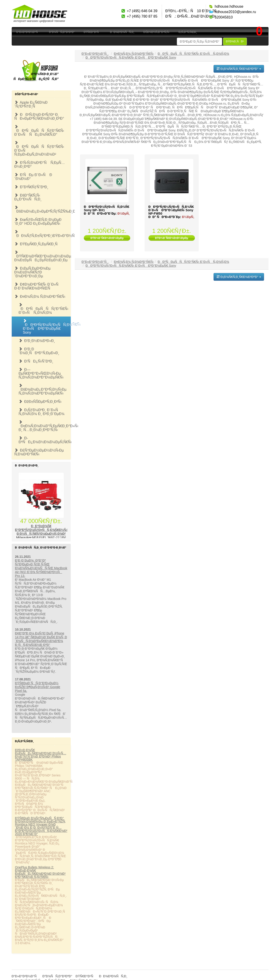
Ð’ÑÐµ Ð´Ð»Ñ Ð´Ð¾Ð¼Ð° (33, 177)
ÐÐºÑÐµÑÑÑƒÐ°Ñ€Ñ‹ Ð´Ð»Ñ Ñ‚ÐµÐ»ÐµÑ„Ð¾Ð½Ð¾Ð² (39, 149)
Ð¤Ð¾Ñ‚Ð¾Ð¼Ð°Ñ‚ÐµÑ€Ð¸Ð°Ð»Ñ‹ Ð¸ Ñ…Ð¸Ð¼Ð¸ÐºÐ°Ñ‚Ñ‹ (45, 426)
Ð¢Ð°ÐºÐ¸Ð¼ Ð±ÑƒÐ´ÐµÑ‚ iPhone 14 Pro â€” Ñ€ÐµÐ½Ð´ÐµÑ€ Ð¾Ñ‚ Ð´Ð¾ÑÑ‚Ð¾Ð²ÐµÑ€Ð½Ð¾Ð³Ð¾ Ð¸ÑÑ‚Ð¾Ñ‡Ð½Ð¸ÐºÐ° (41, 639)
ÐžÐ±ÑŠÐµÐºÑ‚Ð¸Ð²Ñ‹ (40, 402)
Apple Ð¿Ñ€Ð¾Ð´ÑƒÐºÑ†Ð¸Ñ (31, 104)
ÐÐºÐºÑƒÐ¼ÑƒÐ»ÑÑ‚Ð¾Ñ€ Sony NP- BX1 (107, 208)
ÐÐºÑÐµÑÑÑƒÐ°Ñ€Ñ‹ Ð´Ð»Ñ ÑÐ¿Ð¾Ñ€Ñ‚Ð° (39, 131)
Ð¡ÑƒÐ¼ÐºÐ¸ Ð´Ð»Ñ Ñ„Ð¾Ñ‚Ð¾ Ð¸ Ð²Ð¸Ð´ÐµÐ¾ (42, 412)
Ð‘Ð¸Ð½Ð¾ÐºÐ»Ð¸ (37, 341)
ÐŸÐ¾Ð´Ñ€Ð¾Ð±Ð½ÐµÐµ (107, 238)
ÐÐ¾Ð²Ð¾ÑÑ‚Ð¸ (122, 32)
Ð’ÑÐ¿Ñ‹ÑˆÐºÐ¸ (36, 361)
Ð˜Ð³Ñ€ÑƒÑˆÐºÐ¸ (31, 187)
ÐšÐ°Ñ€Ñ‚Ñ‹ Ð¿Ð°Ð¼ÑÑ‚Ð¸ (28, 197)
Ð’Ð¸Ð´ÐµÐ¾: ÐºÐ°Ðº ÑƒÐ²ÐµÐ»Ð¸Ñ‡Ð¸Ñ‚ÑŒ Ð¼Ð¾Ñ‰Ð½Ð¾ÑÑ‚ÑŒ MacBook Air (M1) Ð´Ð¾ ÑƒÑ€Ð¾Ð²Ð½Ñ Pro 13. (41, 568)
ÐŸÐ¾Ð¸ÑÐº (235, 41)
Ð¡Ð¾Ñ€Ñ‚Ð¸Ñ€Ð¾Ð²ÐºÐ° (239, 69)
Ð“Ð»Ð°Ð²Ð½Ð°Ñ (28, 32)
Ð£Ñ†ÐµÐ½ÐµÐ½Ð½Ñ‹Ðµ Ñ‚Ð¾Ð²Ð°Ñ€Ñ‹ (39, 452)
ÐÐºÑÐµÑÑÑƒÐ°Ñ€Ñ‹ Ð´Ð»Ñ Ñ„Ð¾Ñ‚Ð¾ (44, 309)
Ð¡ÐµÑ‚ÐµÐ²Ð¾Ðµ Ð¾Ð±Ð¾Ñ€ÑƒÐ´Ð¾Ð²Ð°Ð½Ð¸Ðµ (33, 272)
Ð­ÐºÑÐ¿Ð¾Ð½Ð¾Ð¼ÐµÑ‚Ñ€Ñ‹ (45, 440)
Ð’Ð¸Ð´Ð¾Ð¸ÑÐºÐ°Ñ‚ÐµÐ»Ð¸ (39, 351)
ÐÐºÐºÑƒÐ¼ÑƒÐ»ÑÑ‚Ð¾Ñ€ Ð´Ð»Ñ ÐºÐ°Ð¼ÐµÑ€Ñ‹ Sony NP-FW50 (171, 210)
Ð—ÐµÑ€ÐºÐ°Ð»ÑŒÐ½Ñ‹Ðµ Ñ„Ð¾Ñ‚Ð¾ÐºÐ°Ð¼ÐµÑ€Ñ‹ (41, 373)
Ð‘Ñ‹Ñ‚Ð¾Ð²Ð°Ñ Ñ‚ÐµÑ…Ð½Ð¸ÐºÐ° (40, 165)
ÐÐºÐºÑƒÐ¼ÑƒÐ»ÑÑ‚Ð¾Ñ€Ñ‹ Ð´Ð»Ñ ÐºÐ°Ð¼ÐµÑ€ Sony (47, 327)
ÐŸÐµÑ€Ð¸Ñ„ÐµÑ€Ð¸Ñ (38, 244)
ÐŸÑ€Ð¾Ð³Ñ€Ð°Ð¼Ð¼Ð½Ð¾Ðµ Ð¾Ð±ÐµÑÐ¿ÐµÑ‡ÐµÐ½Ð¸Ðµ (43, 256)
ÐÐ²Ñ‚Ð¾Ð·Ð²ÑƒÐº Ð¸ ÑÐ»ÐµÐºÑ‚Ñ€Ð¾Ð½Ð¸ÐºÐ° (39, 117)
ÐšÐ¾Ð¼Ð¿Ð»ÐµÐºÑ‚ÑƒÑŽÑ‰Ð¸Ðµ (43, 209)
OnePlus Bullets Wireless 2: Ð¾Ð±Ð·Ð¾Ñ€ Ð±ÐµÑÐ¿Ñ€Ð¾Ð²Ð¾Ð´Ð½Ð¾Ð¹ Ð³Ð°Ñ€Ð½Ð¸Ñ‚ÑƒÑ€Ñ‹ (40, 872)
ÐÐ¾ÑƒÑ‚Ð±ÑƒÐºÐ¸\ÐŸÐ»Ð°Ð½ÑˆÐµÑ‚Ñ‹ (43, 234)
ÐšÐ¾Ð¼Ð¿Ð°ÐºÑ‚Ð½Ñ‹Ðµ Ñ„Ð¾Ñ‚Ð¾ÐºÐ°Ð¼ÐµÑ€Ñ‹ (43, 389)
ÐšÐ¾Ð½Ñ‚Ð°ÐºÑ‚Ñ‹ (157, 32)
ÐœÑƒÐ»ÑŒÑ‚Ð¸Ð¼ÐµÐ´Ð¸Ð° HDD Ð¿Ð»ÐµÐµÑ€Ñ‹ (38, 222)
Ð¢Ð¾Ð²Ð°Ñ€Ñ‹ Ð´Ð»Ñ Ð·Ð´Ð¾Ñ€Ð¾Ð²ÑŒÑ (38, 286)
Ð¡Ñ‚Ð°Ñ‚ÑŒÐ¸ (188, 32)
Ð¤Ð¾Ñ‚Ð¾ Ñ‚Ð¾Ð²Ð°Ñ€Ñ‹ (40, 297)
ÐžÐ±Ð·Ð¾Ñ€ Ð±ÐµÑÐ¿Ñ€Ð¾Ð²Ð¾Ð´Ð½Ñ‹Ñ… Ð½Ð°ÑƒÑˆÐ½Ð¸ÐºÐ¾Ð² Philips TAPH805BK (41, 755)
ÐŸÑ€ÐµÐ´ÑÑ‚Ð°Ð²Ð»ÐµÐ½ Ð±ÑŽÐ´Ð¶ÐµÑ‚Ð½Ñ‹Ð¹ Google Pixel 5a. (38, 687)
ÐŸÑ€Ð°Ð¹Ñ (92, 32)
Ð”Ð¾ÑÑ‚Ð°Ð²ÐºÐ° (62, 32)
